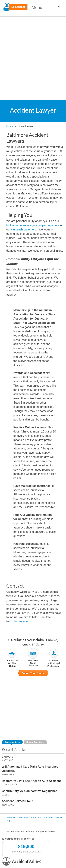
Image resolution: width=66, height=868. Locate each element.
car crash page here (24, 229)
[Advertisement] (33, 51)
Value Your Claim (33, 673)
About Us (11, 818)
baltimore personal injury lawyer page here (33, 225)
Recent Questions (35, 742)
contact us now (19, 621)
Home (10, 126)
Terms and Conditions (42, 818)
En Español (18, 7)
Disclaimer (23, 818)
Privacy (59, 818)
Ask (8, 821)
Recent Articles (12, 742)
